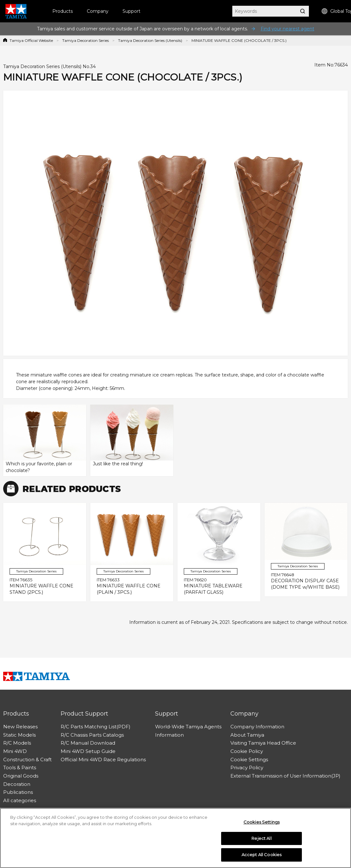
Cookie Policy (247, 751)
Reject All (261, 840)
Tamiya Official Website (31, 40)
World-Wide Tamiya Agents (188, 727)
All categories (20, 800)
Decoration (17, 784)
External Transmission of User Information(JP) (285, 776)
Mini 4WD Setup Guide (88, 751)
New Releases (20, 727)
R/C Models (17, 743)
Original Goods (21, 776)
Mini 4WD (15, 751)
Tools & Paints (20, 767)
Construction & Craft (27, 759)
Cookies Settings (261, 824)
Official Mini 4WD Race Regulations (103, 759)
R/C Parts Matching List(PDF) (96, 727)
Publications (18, 792)
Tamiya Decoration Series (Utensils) (150, 40)
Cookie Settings (249, 759)
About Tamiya (247, 735)
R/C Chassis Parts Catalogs (92, 735)
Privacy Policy (247, 767)
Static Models (19, 735)
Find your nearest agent (288, 29)
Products (63, 11)
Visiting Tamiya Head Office (263, 743)
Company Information (257, 727)
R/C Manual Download (88, 743)
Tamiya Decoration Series (86, 40)
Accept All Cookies (261, 856)
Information (169, 735)
